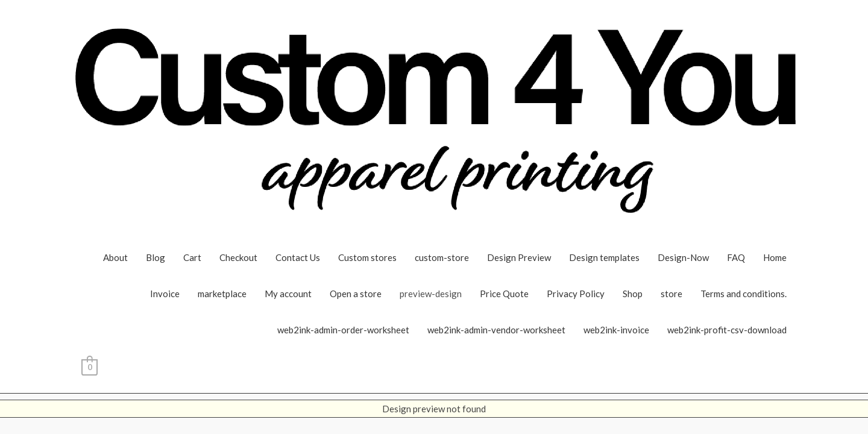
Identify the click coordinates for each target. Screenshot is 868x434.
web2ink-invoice (616, 330)
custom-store (442, 257)
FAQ (736, 257)
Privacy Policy (576, 294)
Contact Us (298, 257)
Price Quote (504, 294)
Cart (192, 257)
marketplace (222, 294)
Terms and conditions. (744, 294)
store (671, 294)
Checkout (238, 257)
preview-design (431, 294)
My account (288, 294)
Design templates (604, 257)
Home (775, 257)
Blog (156, 257)
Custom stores (367, 257)
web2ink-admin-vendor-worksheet (496, 330)
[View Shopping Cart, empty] (90, 366)
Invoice (165, 294)
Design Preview (519, 257)
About (115, 257)
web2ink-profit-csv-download (727, 330)
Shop (633, 294)
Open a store (356, 294)
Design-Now (683, 257)
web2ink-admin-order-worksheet (343, 330)
